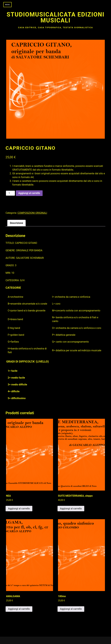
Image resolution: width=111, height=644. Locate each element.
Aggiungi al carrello (29, 193)
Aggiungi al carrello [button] (19, 509)
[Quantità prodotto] (10, 193)
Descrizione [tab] (17, 223)
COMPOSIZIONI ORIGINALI (32, 213)
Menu (8, 5)
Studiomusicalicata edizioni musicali (56, 17)
